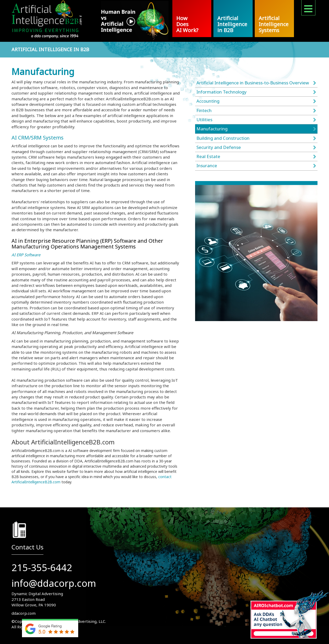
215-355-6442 (42, 568)
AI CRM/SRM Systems (38, 138)
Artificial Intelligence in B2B (232, 24)
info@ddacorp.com (54, 583)
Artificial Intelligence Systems (274, 24)
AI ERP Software (26, 255)
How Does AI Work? (187, 24)
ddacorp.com (24, 613)
